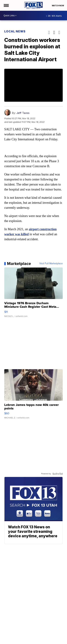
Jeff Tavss (23, 113)
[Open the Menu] (6, 5)
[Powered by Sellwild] (58, 474)
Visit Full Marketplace (51, 264)
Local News (15, 31)
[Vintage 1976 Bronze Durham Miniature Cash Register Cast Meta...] (34, 294)
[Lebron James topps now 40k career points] (34, 396)
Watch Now (58, 6)
